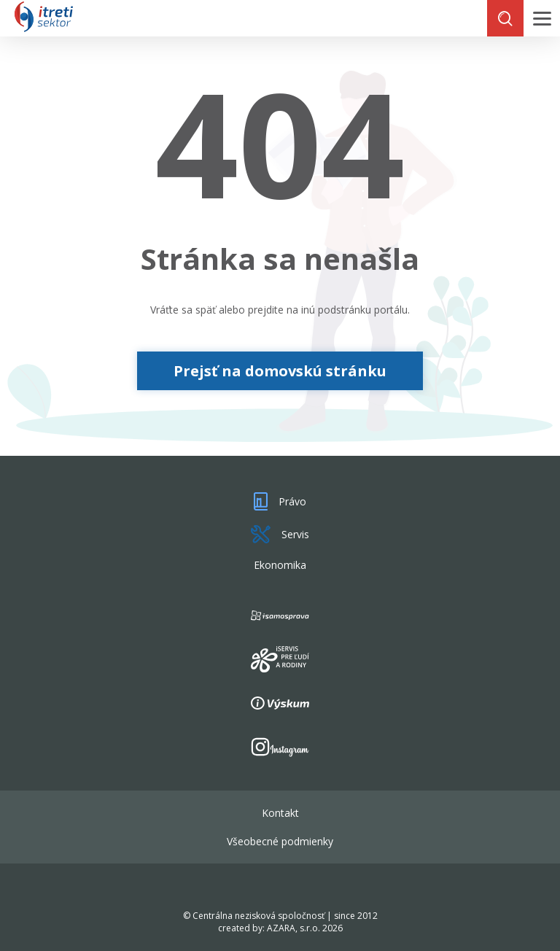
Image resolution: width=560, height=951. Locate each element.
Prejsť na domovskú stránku (280, 371)
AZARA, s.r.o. (293, 928)
